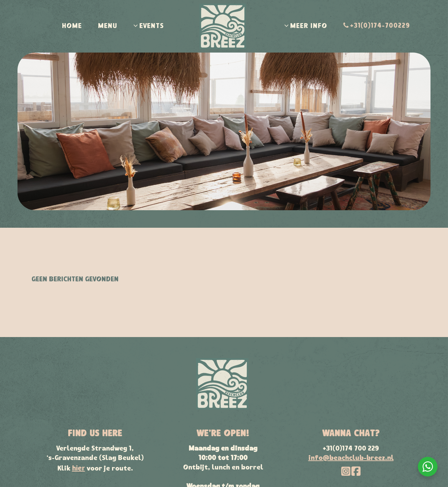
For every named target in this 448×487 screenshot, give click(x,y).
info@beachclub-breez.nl (351, 458)
